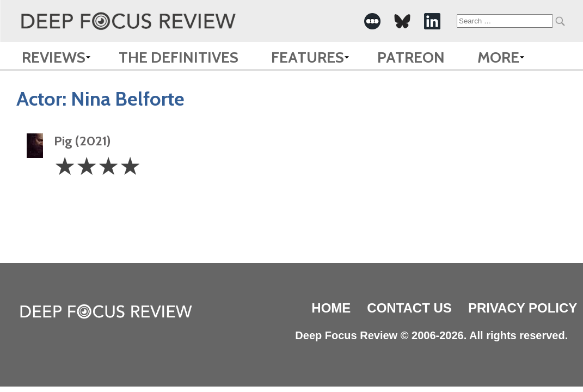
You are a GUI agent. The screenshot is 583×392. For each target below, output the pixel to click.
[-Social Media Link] (372, 21)
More (498, 57)
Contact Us (409, 308)
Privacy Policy (523, 308)
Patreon (411, 57)
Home (331, 308)
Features (308, 57)
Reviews (54, 57)
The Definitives (179, 57)
